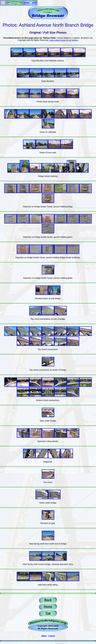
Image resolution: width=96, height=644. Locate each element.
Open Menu (3, 3)
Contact (51, 636)
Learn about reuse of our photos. (64, 40)
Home (48, 606)
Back (48, 600)
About (44, 636)
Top (48, 613)
